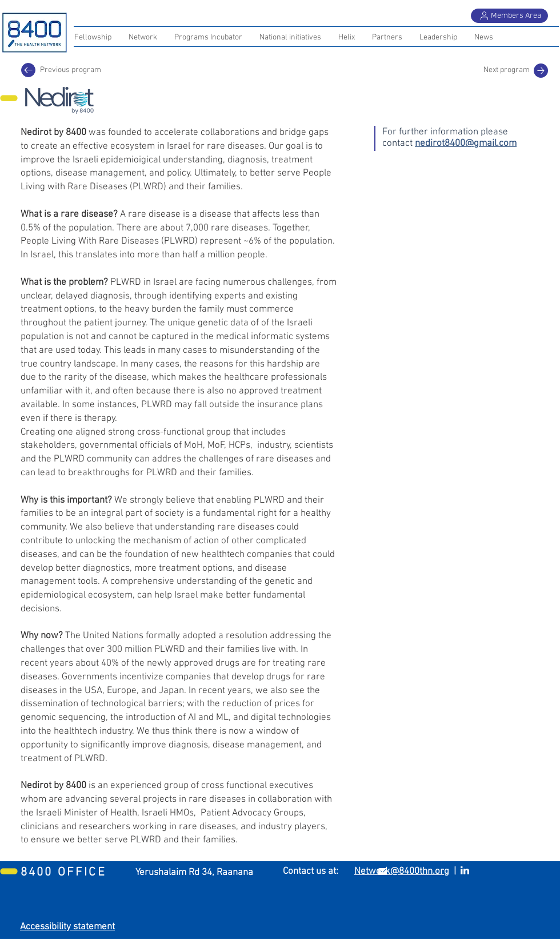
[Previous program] (28, 70)
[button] (387, 38)
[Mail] (541, 71)
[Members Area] (509, 16)
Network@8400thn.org (402, 872)
